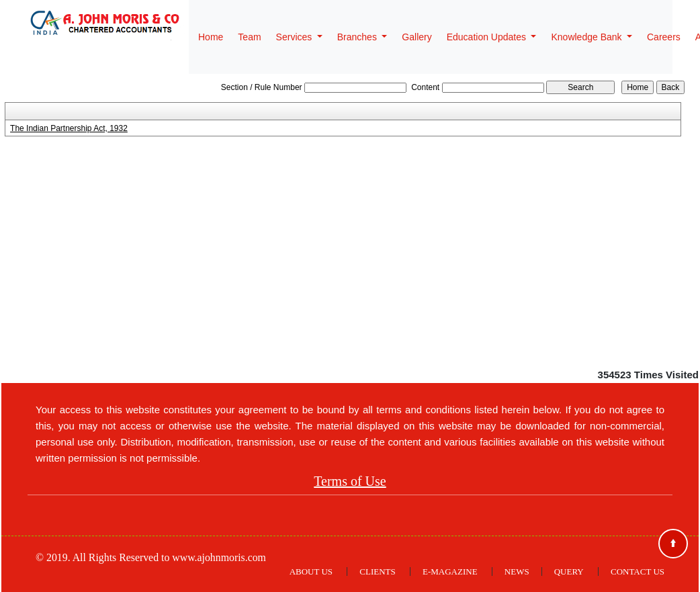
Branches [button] (358, 37)
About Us (311, 572)
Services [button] (296, 37)
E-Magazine (450, 572)
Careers (664, 37)
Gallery (417, 37)
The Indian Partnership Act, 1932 (69, 128)
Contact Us (638, 572)
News (517, 572)
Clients (377, 572)
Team (249, 37)
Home (211, 37)
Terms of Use (350, 481)
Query (569, 572)
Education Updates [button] (488, 37)
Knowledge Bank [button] (587, 37)
